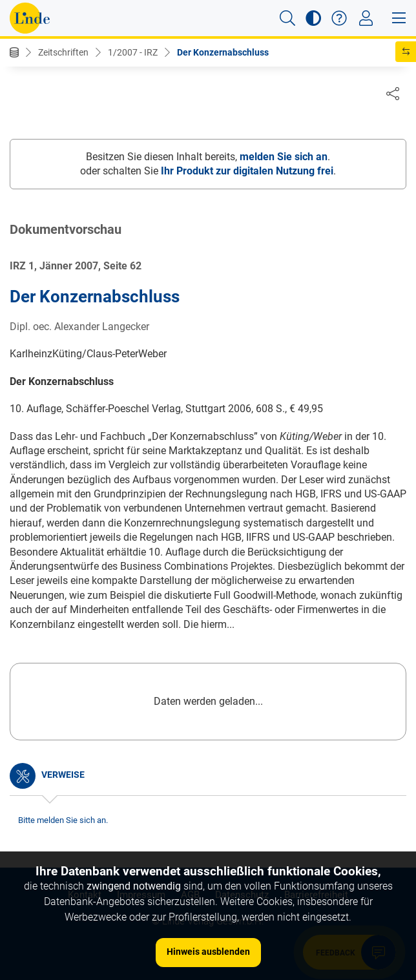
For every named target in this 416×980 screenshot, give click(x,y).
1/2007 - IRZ (133, 52)
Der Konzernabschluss (223, 52)
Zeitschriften (63, 52)
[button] (287, 18)
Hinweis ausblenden (208, 952)
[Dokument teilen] (393, 93)
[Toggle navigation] (366, 18)
